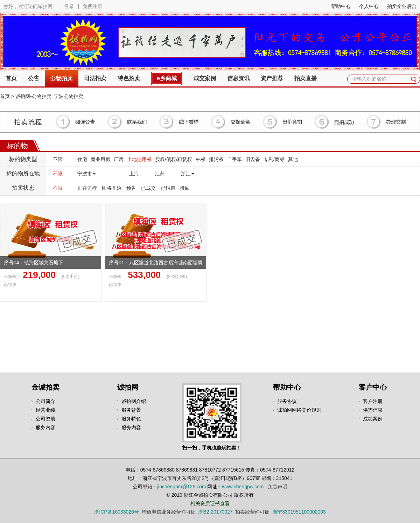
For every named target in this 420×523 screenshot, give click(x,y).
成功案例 (373, 419)
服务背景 (131, 410)
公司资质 (45, 419)
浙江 (188, 174)
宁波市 (86, 174)
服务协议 (287, 401)
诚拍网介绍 (134, 401)
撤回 (185, 188)
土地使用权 (139, 159)
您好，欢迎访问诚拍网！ (30, 6)
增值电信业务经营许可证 (169, 512)
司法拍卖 (95, 78)
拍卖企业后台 (402, 6)
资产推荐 (272, 78)
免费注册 (92, 6)
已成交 (148, 188)
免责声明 (278, 487)
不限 (58, 159)
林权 (201, 159)
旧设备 (253, 159)
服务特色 (131, 419)
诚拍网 (128, 387)
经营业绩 (45, 410)
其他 (293, 159)
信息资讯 (238, 78)
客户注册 (373, 401)
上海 (134, 174)
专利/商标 (274, 159)
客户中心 (373, 387)
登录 (69, 6)
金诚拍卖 (45, 387)
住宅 (82, 159)
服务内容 (45, 427)
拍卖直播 (306, 78)
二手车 (234, 159)
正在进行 (87, 188)
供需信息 (373, 410)
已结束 (168, 188)
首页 (11, 78)
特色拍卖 (129, 78)
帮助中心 (341, 6)
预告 (131, 188)
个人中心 (369, 6)
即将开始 (112, 188)
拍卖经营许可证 (252, 512)
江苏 (160, 174)
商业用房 (100, 159)
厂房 (119, 159)
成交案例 (205, 78)
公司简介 (45, 401)
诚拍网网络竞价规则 (299, 410)
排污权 (216, 159)
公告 (34, 78)
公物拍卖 (62, 78)
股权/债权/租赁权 (174, 159)
